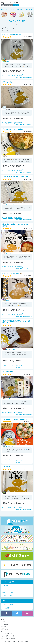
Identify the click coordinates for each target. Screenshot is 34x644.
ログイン (16, 5)
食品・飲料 (5, 586)
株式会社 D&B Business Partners (24, 77)
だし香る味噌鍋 (8, 372)
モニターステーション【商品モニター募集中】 (11, 2)
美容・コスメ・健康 (8, 592)
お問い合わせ (5, 629)
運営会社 (4, 627)
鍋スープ (11, 75)
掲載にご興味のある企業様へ (8, 638)
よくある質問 (6, 608)
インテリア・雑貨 (7, 596)
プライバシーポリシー (7, 634)
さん (9, 62)
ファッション (6, 589)
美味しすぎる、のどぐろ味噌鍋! (13, 129)
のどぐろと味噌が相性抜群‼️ (12, 34)
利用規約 (4, 631)
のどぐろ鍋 (6, 467)
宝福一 (5, 75)
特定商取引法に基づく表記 (8, 636)
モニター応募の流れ (8, 605)
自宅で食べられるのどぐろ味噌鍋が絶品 (16, 177)
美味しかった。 (8, 82)
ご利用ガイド (5, 622)
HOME (3, 620)
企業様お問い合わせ (7, 5)
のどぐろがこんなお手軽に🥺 (12, 273)
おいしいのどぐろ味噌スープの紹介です (16, 419)
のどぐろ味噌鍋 (19, 75)
